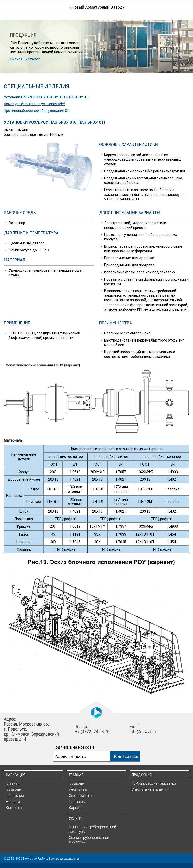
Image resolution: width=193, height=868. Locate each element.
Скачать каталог (25, 59)
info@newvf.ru (143, 731)
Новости (13, 802)
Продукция (15, 796)
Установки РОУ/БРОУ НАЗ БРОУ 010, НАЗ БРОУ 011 (47, 97)
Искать (184, 7)
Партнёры (77, 802)
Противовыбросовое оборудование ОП (37, 111)
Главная (13, 783)
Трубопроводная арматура (154, 783)
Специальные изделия (150, 789)
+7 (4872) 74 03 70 (92, 731)
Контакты (14, 808)
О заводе (13, 789)
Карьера (76, 808)
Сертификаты (81, 796)
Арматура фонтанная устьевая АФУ (34, 104)
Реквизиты (78, 789)
